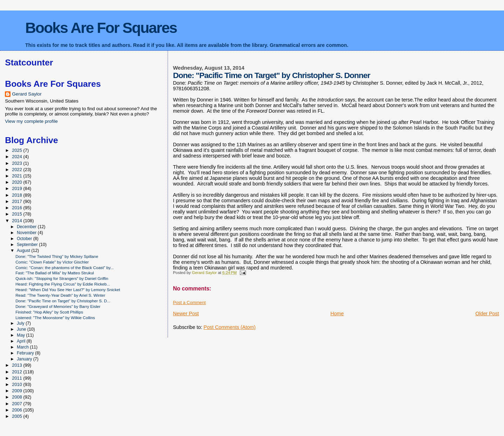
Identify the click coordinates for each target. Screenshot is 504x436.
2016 (17, 208)
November (27, 233)
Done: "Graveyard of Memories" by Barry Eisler (58, 306)
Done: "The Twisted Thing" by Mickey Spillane (57, 256)
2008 (17, 397)
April (22, 341)
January (25, 359)
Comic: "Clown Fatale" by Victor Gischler (52, 262)
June (22, 329)
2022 (17, 170)
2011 (17, 378)
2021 (17, 176)
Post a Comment (189, 303)
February (26, 353)
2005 (17, 416)
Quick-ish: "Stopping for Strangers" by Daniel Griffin (62, 278)
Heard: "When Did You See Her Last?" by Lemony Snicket (68, 290)
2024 (17, 157)
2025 (17, 150)
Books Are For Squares (101, 28)
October (25, 239)
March (23, 347)
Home (337, 314)
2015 (17, 214)
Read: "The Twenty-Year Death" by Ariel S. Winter (60, 295)
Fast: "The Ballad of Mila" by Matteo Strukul (55, 273)
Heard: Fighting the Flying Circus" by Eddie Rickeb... (63, 284)
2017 (17, 201)
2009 (17, 391)
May (22, 335)
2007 (17, 404)
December (27, 227)
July (21, 323)
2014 (17, 221)
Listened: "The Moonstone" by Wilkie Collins (55, 318)
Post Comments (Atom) (230, 327)
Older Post (487, 314)
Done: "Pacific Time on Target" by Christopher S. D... (63, 301)
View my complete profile (31, 121)
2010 (17, 384)
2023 (17, 163)
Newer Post (186, 314)
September (28, 245)
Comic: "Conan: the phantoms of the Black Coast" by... (65, 268)
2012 (17, 372)
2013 (17, 365)
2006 (17, 410)
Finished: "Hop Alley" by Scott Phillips (49, 312)
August (24, 251)
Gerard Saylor (27, 94)
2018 (17, 195)
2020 (17, 182)
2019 (17, 188)
